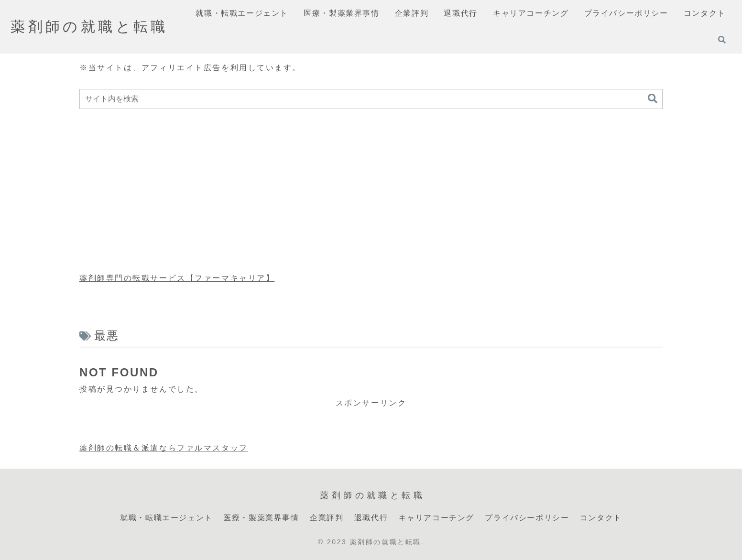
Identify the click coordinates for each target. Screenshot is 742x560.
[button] (653, 99)
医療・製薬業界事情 (261, 518)
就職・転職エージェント (166, 518)
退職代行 (371, 518)
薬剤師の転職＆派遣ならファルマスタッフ (164, 448)
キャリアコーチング (436, 518)
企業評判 (327, 518)
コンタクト (601, 518)
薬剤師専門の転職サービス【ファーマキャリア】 (177, 278)
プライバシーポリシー (527, 518)
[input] (371, 99)
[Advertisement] (371, 191)
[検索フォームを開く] (722, 40)
